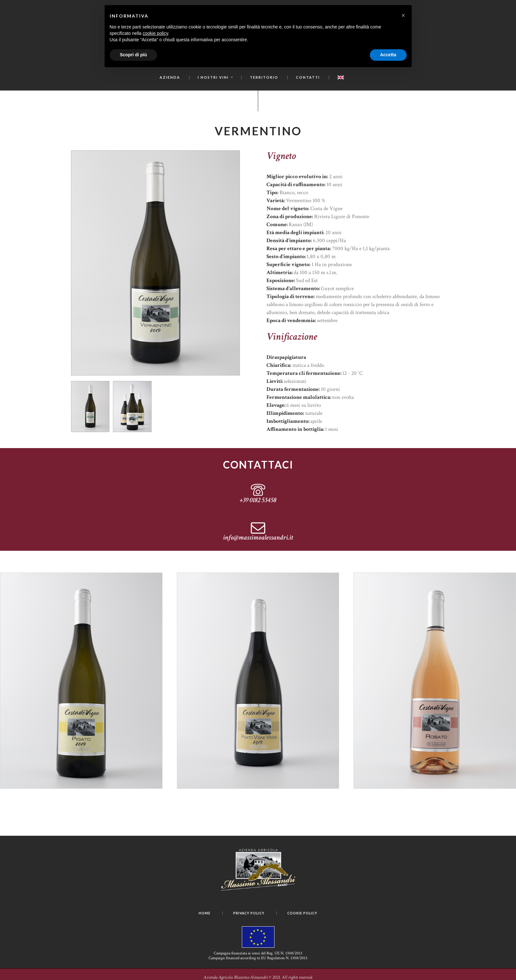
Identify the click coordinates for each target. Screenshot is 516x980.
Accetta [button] (388, 55)
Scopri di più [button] (134, 55)
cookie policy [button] (155, 33)
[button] (403, 15)
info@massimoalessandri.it (258, 539)
